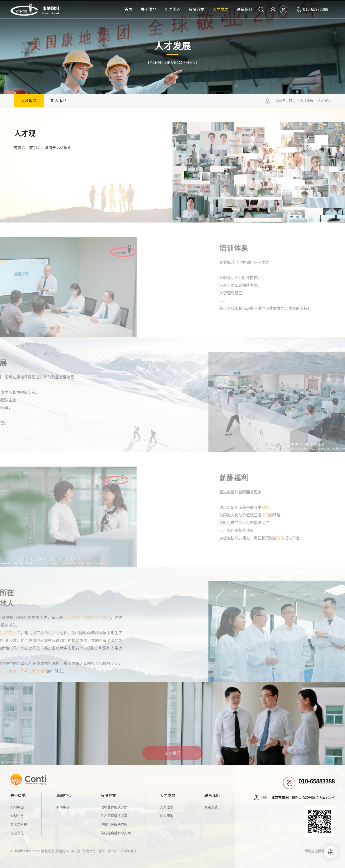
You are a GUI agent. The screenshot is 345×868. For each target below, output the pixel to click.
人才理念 (29, 101)
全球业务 (17, 816)
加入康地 (58, 101)
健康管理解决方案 (114, 824)
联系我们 (244, 9)
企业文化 (17, 833)
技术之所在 (19, 824)
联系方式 (211, 807)
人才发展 (220, 9)
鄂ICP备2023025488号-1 (118, 851)
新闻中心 (172, 9)
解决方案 (196, 9)
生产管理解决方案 (114, 816)
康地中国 (17, 807)
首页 (128, 9)
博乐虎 (310, 851)
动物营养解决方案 (114, 807)
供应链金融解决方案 (116, 833)
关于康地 (149, 9)
